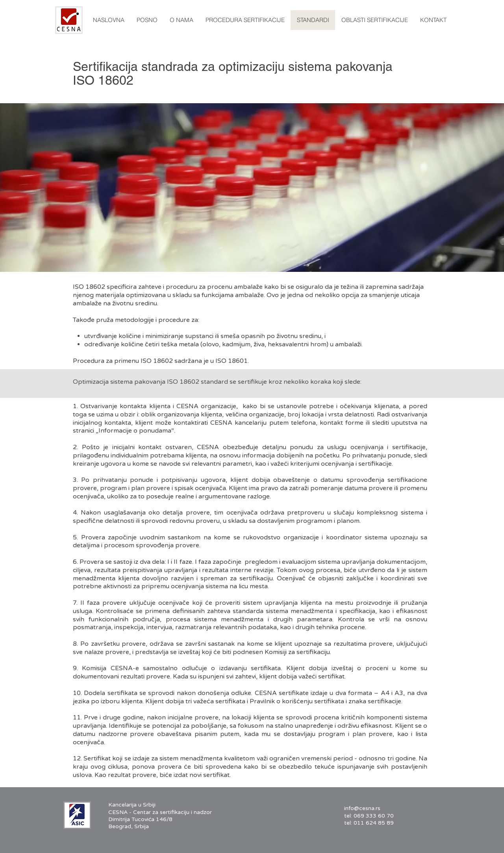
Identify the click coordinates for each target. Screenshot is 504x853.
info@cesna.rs (362, 808)
